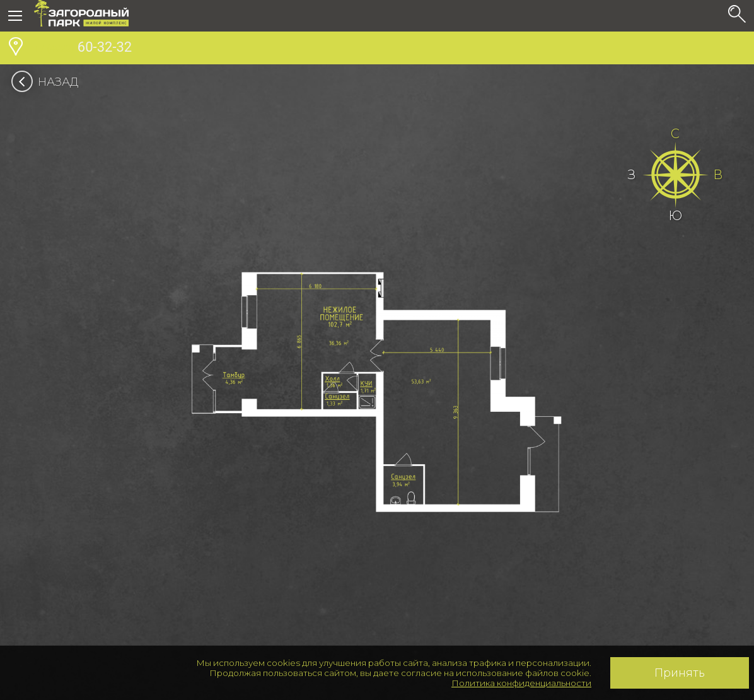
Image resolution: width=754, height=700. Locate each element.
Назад (49, 82)
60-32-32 (83, 49)
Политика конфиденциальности (521, 683)
